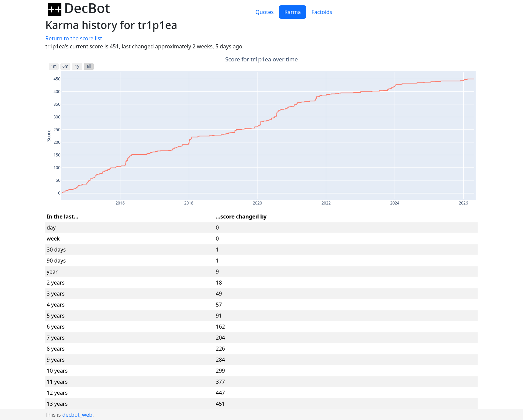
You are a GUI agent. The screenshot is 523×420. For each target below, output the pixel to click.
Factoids (322, 12)
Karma (292, 12)
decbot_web (77, 415)
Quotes (265, 12)
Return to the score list (74, 38)
